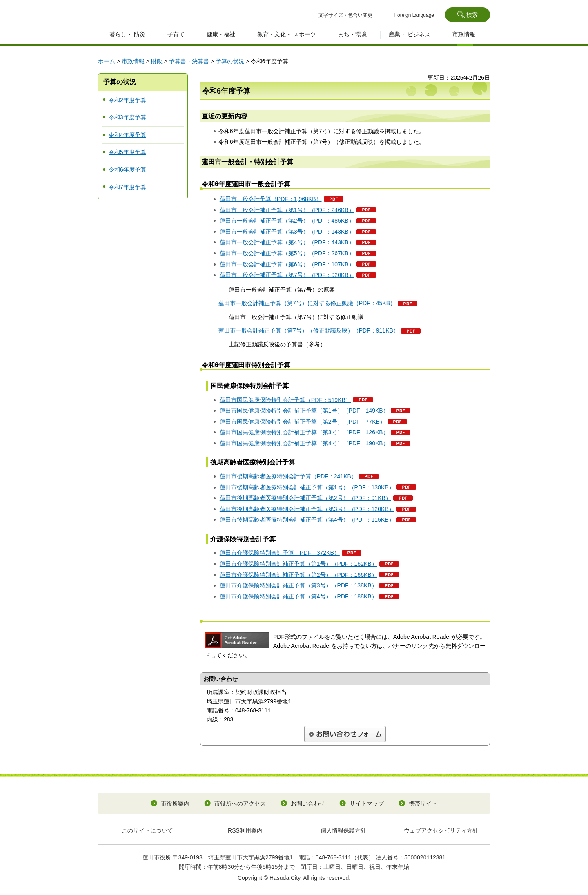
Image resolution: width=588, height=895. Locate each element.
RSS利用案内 (245, 830)
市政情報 (133, 61)
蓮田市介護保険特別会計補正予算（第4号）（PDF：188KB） (298, 596)
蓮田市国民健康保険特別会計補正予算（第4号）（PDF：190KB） (304, 443)
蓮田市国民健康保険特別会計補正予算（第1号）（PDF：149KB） (304, 411)
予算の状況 (230, 61)
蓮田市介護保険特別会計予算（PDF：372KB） (280, 553)
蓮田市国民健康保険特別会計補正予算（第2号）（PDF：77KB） (303, 422)
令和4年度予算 (127, 135)
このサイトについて (147, 830)
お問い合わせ (308, 803)
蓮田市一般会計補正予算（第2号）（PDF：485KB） (287, 221)
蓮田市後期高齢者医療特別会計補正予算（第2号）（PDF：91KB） (305, 498)
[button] (468, 15)
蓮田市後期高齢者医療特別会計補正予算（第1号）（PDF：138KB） (307, 487)
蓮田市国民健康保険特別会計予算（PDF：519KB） (285, 400)
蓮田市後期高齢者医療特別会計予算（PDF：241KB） (288, 476)
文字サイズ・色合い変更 (345, 15)
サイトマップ (367, 803)
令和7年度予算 (127, 187)
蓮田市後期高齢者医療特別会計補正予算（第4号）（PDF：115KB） (307, 520)
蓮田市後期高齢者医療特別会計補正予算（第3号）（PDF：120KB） (307, 509)
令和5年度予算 (127, 152)
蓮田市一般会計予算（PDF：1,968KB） (271, 199)
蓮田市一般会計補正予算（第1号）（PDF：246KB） (287, 210)
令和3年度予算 (127, 117)
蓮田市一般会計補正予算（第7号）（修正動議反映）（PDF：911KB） (309, 330)
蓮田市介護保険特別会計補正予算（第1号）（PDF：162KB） (298, 564)
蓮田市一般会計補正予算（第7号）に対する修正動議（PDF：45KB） (307, 303)
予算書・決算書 (189, 61)
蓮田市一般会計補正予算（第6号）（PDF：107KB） (287, 264)
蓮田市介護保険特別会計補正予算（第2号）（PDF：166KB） (298, 575)
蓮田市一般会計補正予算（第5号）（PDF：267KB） (287, 253)
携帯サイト (423, 803)
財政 (157, 61)
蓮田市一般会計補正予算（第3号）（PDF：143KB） (287, 232)
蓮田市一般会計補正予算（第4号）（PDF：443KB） (287, 242)
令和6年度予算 (127, 170)
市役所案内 (175, 803)
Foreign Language (414, 15)
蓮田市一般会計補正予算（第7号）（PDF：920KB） (287, 275)
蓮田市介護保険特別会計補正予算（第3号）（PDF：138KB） (298, 585)
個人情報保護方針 (343, 830)
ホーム (107, 61)
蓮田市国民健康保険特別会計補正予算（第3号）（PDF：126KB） (304, 432)
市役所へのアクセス (240, 803)
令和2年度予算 (127, 100)
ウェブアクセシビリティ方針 (441, 830)
